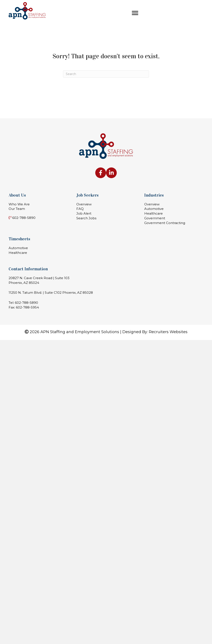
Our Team (17, 209)
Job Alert (84, 213)
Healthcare (154, 213)
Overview (84, 204)
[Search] (106, 74)
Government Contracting (165, 223)
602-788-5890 (26, 303)
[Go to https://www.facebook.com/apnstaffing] (101, 173)
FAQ (80, 209)
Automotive (154, 209)
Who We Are (19, 204)
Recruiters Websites (168, 332)
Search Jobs (86, 218)
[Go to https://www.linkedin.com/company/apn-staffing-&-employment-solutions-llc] (111, 173)
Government (155, 218)
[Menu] (135, 13)
